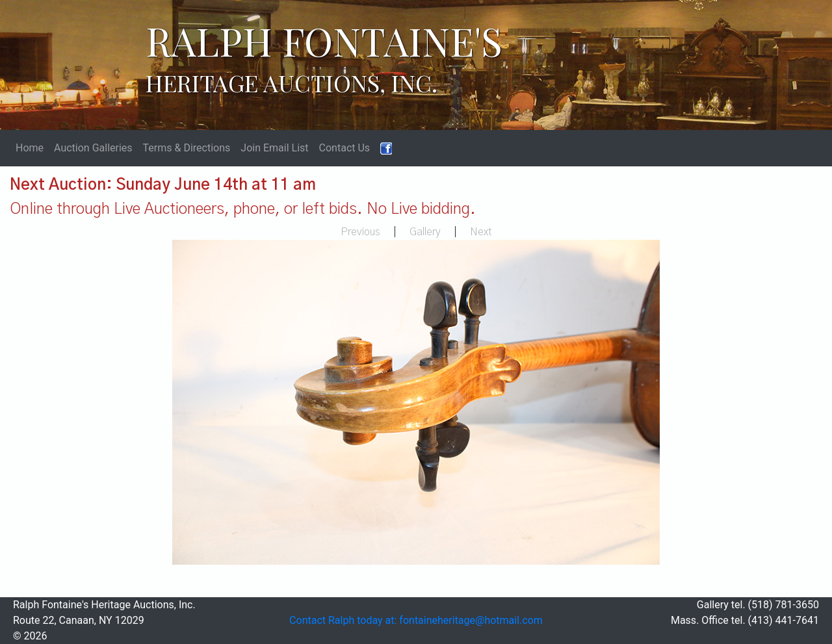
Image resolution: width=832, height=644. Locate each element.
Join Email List (274, 148)
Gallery (425, 232)
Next (481, 232)
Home (30, 148)
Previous (360, 232)
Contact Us (345, 148)
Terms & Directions (187, 148)
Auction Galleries (93, 148)
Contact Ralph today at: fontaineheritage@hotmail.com (416, 620)
